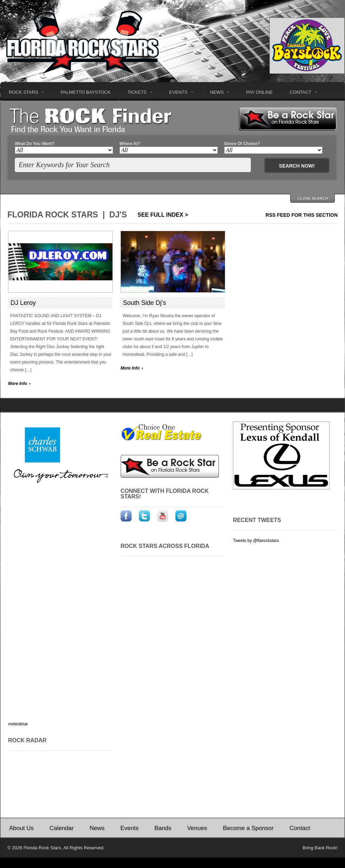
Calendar (62, 828)
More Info (18, 384)
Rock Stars (23, 93)
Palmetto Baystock (86, 92)
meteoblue (18, 724)
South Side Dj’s (145, 303)
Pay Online (260, 92)
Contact (300, 93)
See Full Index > (163, 215)
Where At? (130, 144)
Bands (163, 828)
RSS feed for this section (302, 215)
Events (178, 93)
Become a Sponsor (248, 828)
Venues (197, 828)
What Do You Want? (35, 144)
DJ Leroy (23, 303)
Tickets (136, 93)
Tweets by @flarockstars (256, 541)
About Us (21, 828)
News (216, 93)
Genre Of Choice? (242, 144)
